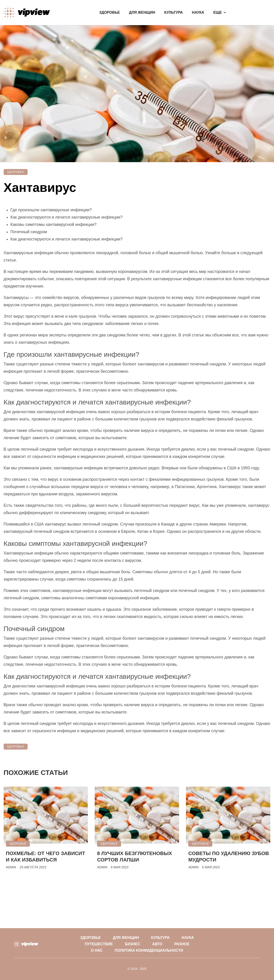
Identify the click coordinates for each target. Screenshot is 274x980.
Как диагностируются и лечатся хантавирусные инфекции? (67, 217)
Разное (182, 944)
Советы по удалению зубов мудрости (228, 857)
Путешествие (99, 944)
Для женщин (142, 12)
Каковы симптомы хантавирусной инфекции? (53, 225)
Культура (174, 12)
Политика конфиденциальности (149, 950)
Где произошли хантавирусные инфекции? (51, 210)
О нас (97, 950)
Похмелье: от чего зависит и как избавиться (46, 857)
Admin (11, 867)
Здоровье (110, 12)
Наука (198, 12)
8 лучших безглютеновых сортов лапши (134, 857)
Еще (218, 12)
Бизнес (132, 944)
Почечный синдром (29, 232)
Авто (157, 944)
